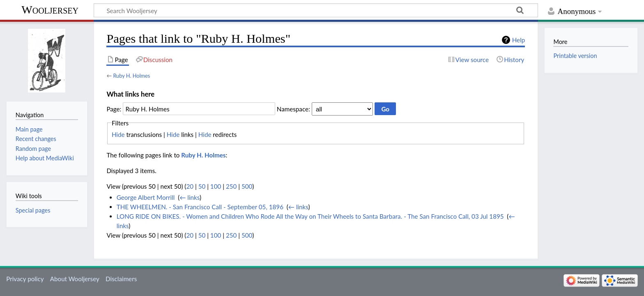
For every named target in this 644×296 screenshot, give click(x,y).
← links (190, 197)
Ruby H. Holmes (131, 76)
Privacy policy (25, 279)
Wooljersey (50, 10)
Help (519, 40)
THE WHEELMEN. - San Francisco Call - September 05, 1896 (200, 207)
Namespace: (293, 109)
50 (202, 186)
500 (247, 186)
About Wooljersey (75, 279)
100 (216, 186)
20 (190, 186)
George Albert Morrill (146, 197)
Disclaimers (121, 279)
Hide (118, 134)
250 (231, 186)
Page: (114, 109)
